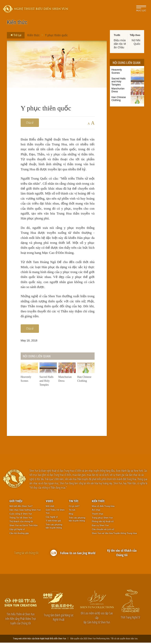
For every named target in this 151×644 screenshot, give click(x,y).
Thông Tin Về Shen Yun (21, 519)
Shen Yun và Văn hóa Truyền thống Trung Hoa (114, 535)
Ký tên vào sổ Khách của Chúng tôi (122, 554)
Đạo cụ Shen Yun (100, 527)
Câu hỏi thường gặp (19, 535)
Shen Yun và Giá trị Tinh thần (23, 527)
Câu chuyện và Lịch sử (103, 531)
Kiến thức (33, 35)
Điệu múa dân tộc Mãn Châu (120, 44)
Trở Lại (15, 35)
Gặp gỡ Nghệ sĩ (17, 531)
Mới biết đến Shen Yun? (21, 507)
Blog (71, 515)
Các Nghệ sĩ (52, 518)
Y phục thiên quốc (56, 35)
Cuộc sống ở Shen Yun (21, 515)
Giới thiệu (16, 502)
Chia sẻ (30, 123)
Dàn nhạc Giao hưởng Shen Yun (25, 511)
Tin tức (74, 502)
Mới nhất (50, 507)
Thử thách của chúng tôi (21, 523)
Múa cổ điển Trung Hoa (103, 507)
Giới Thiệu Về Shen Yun (55, 513)
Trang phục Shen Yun (102, 519)
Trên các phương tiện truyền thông (54, 527)
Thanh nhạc (98, 515)
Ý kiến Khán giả (53, 522)
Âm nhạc (96, 511)
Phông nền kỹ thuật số (103, 523)
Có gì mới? (74, 507)
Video (49, 502)
